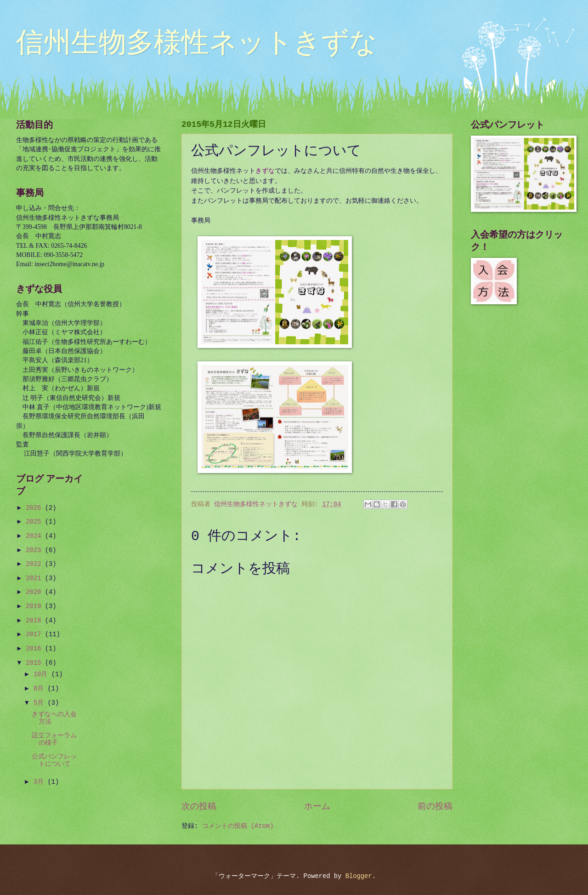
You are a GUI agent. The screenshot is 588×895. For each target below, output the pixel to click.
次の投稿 (199, 807)
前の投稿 (435, 807)
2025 (35, 522)
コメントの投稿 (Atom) (238, 826)
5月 (41, 703)
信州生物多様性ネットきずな (197, 44)
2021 (35, 579)
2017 (35, 635)
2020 (35, 592)
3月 (41, 782)
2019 (35, 607)
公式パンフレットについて (54, 761)
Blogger (359, 876)
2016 (35, 649)
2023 (35, 550)
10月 (42, 675)
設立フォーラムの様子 (54, 740)
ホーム (317, 807)
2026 (35, 508)
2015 (35, 663)
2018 (35, 621)
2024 (35, 536)
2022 (35, 564)
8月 (41, 689)
